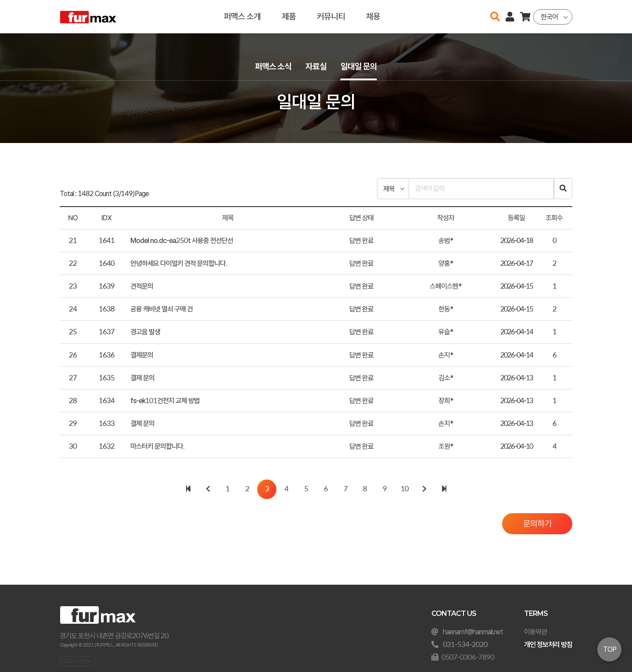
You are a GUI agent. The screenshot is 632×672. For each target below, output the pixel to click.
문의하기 (537, 524)
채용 (373, 16)
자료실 (316, 66)
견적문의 (142, 286)
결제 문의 (142, 424)
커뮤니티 (331, 16)
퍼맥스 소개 (242, 16)
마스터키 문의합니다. (157, 446)
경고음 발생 (145, 332)
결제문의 (142, 355)
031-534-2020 (465, 645)
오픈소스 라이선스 (77, 661)
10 (405, 489)
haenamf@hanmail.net (473, 632)
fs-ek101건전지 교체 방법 (165, 401)
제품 (289, 16)
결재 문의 (142, 378)
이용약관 (535, 632)
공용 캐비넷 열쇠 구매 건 (162, 309)
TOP (610, 649)
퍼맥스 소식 (273, 66)
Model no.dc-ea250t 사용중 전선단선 (182, 241)
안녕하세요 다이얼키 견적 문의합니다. (179, 263)
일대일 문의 (359, 66)
